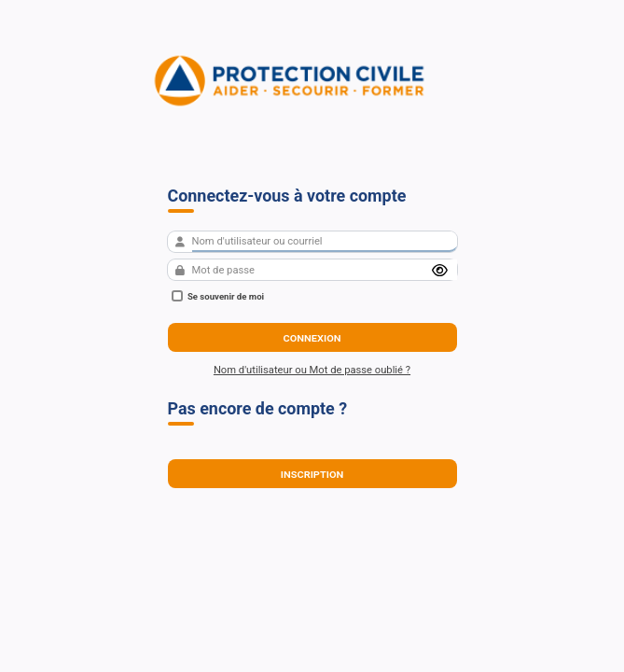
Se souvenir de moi (218, 296)
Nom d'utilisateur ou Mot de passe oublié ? (312, 370)
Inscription (312, 474)
